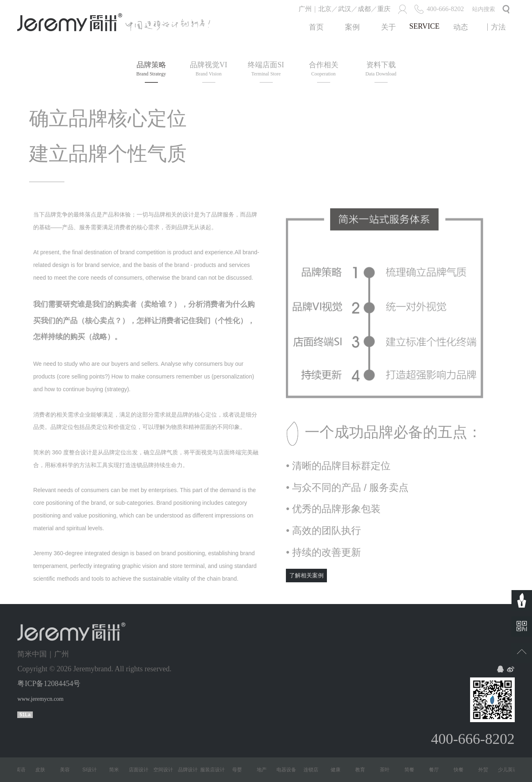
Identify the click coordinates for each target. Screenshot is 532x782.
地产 (264, 770)
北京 (325, 9)
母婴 (240, 770)
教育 (363, 770)
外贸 (486, 770)
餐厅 (436, 770)
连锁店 (313, 770)
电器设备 (289, 770)
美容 (67, 770)
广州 (305, 9)
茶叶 (387, 770)
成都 (364, 9)
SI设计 (92, 770)
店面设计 (141, 770)
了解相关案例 (306, 575)
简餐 (412, 770)
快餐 (461, 770)
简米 (116, 770)
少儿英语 (18, 770)
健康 (338, 770)
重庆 (384, 9)
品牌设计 (190, 770)
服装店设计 (215, 770)
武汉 (345, 9)
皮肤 (43, 770)
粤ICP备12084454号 (49, 684)
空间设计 (166, 770)
